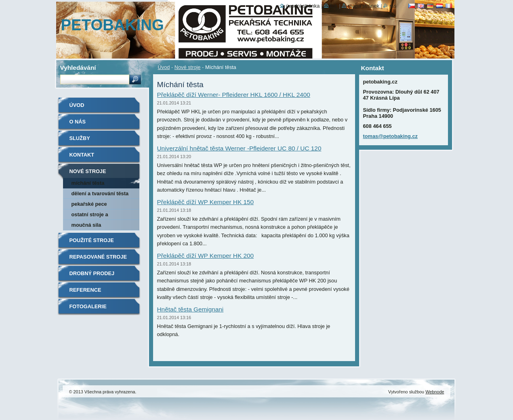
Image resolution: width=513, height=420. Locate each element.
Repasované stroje (98, 257)
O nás (78, 122)
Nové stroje (188, 67)
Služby (80, 138)
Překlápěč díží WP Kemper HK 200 (206, 256)
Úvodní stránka (303, 6)
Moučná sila (86, 225)
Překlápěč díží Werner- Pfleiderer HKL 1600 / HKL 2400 (234, 95)
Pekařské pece (89, 204)
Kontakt (82, 155)
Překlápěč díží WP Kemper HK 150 (206, 202)
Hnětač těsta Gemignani (190, 309)
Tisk (334, 6)
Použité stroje (92, 240)
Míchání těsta (88, 183)
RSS (393, 6)
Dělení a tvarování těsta (100, 193)
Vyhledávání (78, 68)
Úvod (164, 67)
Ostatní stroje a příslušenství (90, 216)
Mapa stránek (364, 6)
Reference (85, 290)
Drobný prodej (92, 273)
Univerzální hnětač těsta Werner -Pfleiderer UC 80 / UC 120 (239, 148)
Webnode (435, 392)
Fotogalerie (88, 306)
